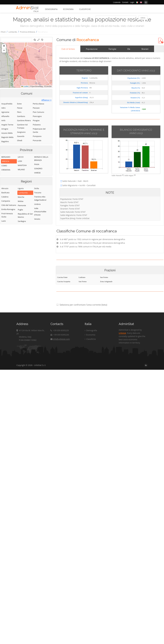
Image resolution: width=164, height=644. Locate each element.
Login (132, 2)
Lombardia (13, 32)
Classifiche (85, 9)
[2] (135, 175)
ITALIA (3, 32)
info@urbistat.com (60, 339)
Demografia (51, 9)
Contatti (125, 2)
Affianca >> (47, 100)
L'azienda (117, 2)
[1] (123, 175)
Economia (68, 9)
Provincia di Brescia (27, 32)
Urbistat (122, 333)
